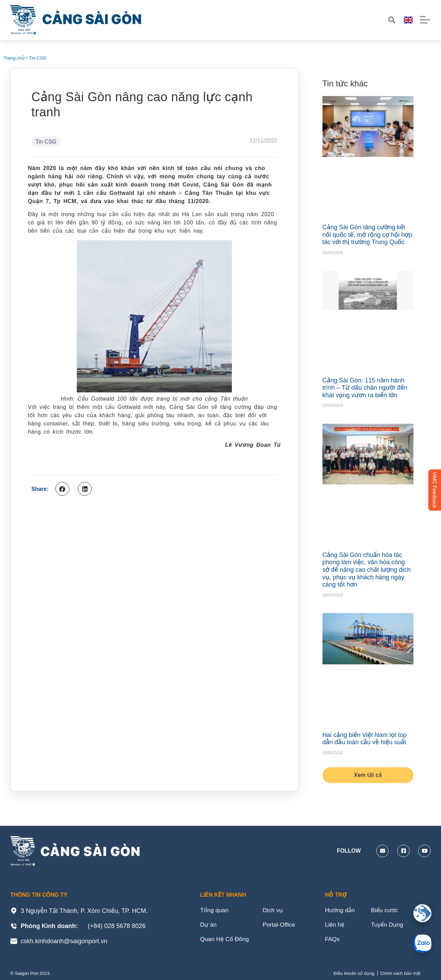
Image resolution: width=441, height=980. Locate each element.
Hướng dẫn (341, 911)
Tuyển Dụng (390, 926)
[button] (62, 489)
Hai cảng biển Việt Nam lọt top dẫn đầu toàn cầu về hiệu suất (365, 739)
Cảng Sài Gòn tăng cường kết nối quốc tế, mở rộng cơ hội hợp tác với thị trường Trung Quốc (367, 235)
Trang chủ (14, 58)
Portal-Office (283, 926)
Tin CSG (38, 58)
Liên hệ (335, 926)
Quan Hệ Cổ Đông (226, 941)
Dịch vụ (276, 911)
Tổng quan (215, 911)
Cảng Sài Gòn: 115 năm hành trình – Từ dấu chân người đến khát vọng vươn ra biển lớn (365, 388)
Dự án (209, 926)
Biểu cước (387, 911)
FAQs (333, 941)
